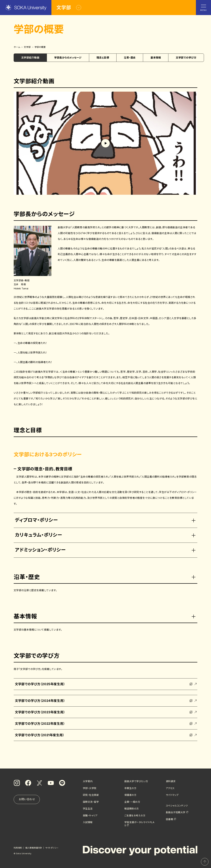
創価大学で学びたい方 (136, 781)
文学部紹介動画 (30, 58)
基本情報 (156, 58)
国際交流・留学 (91, 802)
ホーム (17, 47)
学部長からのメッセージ (68, 58)
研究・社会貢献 (91, 795)
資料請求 (171, 781)
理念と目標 (103, 58)
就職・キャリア (90, 816)
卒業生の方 (130, 788)
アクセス (170, 788)
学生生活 (88, 809)
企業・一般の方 (132, 802)
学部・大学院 (90, 788)
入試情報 (88, 822)
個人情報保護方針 (34, 848)
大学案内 (88, 781)
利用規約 (18, 848)
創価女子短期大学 (176, 812)
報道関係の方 (132, 809)
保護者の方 (130, 795)
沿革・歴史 (130, 58)
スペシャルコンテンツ (177, 806)
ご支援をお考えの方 (135, 816)
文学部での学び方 (186, 58)
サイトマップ (172, 795)
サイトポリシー (52, 848)
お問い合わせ (27, 799)
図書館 (169, 819)
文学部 (27, 47)
